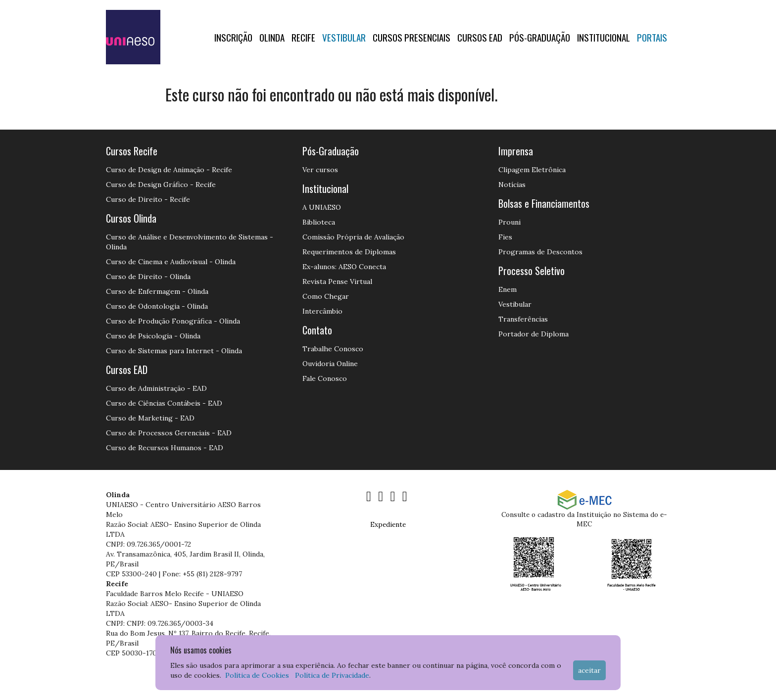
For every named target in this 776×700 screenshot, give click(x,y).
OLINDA (272, 37)
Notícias (512, 185)
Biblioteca (319, 222)
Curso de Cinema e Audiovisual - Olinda (171, 262)
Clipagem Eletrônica (532, 170)
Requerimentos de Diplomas (349, 252)
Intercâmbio (322, 311)
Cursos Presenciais (412, 37)
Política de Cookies (257, 675)
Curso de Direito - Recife (148, 199)
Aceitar (589, 670)
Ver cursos (320, 170)
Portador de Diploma (533, 334)
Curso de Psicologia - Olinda (153, 336)
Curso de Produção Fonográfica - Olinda (173, 321)
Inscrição (233, 37)
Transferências (523, 319)
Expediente (388, 524)
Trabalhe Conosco (333, 349)
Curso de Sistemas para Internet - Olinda (174, 351)
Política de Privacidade (332, 675)
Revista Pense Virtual (337, 281)
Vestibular (344, 37)
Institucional (604, 37)
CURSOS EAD (480, 37)
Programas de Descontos (540, 252)
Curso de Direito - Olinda (148, 277)
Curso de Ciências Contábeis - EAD (164, 403)
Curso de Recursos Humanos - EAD (165, 448)
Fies (505, 237)
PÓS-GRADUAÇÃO (540, 37)
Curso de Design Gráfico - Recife (161, 185)
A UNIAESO (322, 207)
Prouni (509, 222)
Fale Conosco (325, 378)
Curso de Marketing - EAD (150, 418)
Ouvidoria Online (330, 364)
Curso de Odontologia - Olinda (157, 306)
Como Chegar (326, 296)
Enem (508, 289)
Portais (652, 37)
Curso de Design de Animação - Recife (169, 170)
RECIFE (303, 37)
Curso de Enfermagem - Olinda (157, 291)
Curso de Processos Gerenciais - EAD (169, 433)
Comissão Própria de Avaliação (353, 237)
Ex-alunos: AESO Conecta (344, 267)
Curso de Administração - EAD (156, 388)
